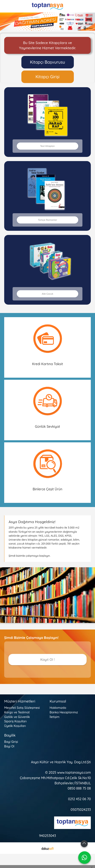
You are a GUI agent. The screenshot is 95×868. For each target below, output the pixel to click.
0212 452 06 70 (79, 799)
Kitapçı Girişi (47, 77)
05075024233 (81, 810)
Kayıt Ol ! (47, 660)
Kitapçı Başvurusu (48, 62)
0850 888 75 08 (79, 788)
